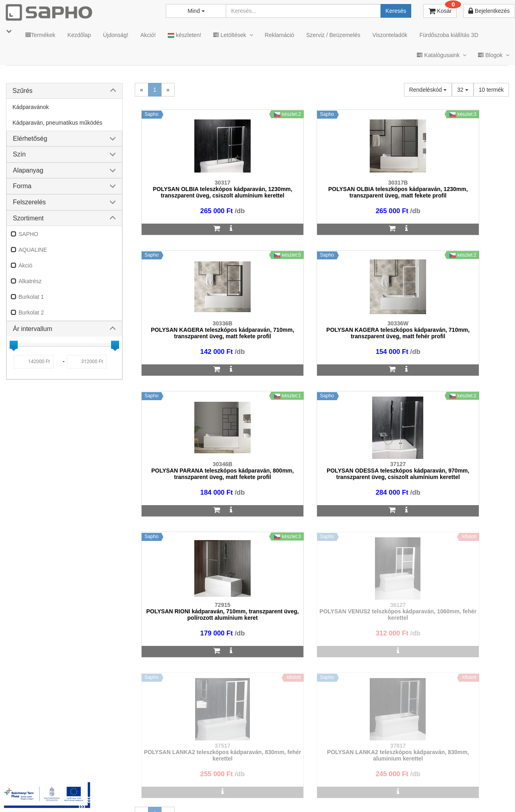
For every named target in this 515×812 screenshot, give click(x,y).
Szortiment (28, 218)
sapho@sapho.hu (42, 761)
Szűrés (23, 91)
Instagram (342, 792)
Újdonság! (116, 35)
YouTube (481, 792)
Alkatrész (30, 281)
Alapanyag (28, 170)
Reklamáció (279, 35)
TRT (146, 792)
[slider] (14, 345)
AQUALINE (33, 250)
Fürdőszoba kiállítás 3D (449, 35)
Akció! (148, 35)
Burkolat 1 (31, 297)
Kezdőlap (79, 35)
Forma (22, 186)
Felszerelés (29, 202)
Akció (25, 265)
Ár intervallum (33, 329)
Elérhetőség (30, 139)
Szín (19, 154)
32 (462, 90)
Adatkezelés (233, 792)
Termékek (40, 35)
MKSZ (172, 792)
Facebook (389, 792)
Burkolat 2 (31, 312)
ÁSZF (198, 792)
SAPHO (28, 234)
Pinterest (435, 792)
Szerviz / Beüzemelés (333, 35)
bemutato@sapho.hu (218, 761)
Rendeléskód (428, 90)
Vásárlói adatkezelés (287, 792)
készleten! (184, 35)
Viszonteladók (390, 35)
